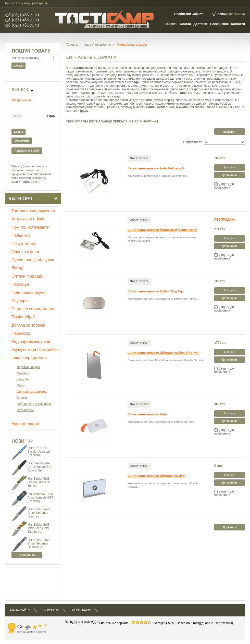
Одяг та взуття (25, 252)
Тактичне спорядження (33, 211)
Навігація (20, 284)
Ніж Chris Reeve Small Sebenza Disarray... (39, 513)
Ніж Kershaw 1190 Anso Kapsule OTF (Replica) (40, 498)
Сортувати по (193, 142)
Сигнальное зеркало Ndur (147, 414)
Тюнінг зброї (23, 317)
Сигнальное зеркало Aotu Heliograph (156, 168)
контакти (238, 24)
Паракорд (21, 333)
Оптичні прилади (28, 276)
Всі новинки (27, 555)
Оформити (22, 141)
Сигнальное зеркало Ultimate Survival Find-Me (163, 353)
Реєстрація (81, 610)
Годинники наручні (29, 293)
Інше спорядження (29, 358)
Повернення (220, 24)
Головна (72, 45)
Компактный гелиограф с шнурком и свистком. (158, 176)
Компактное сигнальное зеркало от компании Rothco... (163, 299)
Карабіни (23, 379)
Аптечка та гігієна (28, 219)
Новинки (23, 441)
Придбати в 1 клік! (27, 151)
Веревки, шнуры (28, 367)
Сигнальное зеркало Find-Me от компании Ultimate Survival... (167, 360)
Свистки (23, 373)
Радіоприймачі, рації (31, 342)
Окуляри (20, 301)
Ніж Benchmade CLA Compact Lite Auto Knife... (40, 467)
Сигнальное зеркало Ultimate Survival (157, 476)
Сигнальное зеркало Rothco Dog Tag (155, 291)
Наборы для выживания (34, 404)
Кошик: (223, 14)
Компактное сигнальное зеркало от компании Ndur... (162, 422)
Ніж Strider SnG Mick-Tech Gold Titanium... (38, 528)
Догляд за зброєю (28, 325)
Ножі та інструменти (30, 227)
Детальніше (230, 175)
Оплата (185, 24)
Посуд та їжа (23, 244)
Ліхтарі (18, 268)
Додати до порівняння (224, 186)
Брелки (22, 398)
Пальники (21, 235)
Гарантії (171, 24)
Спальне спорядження (33, 309)
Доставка (201, 24)
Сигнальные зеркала (32, 392)
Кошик (20, 89)
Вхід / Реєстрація (36, 3)
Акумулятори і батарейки (35, 350)
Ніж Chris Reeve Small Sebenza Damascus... (39, 543)
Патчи (21, 386)
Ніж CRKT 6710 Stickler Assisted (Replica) (39, 452)
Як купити (51, 610)
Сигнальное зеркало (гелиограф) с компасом (162, 230)
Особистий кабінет (189, 14)
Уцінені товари (25, 424)
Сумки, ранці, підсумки (33, 260)
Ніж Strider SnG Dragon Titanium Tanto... (39, 482)
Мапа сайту (20, 610)
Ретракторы (25, 410)
